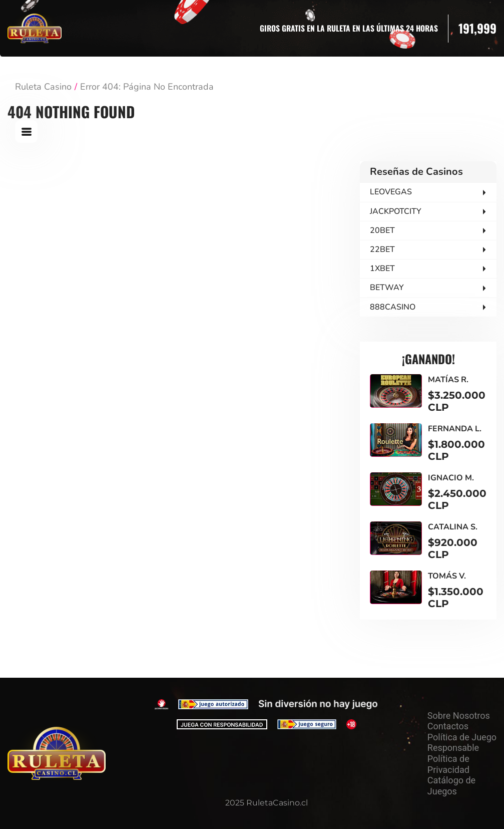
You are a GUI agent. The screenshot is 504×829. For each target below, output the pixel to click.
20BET (382, 230)
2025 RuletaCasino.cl (267, 803)
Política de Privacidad (448, 764)
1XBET (382, 268)
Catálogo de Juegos (451, 786)
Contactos (448, 726)
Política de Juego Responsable (462, 743)
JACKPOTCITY (396, 211)
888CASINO (393, 307)
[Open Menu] (26, 131)
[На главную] (57, 753)
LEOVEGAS (391, 192)
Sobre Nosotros (459, 716)
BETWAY (387, 288)
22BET (382, 249)
